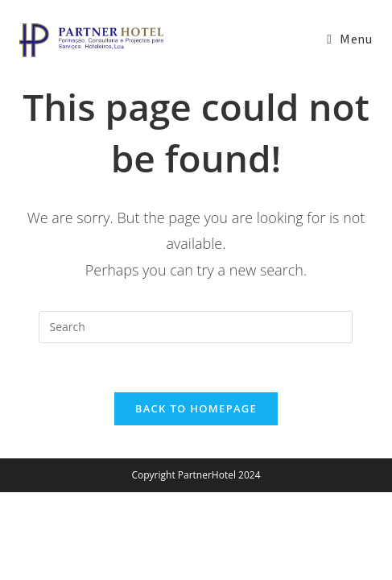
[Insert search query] (196, 327)
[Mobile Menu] (349, 40)
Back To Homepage (196, 408)
